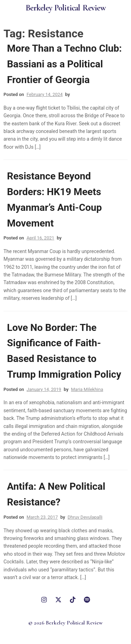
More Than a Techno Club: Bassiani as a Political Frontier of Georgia (64, 64)
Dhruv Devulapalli (85, 517)
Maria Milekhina (87, 389)
